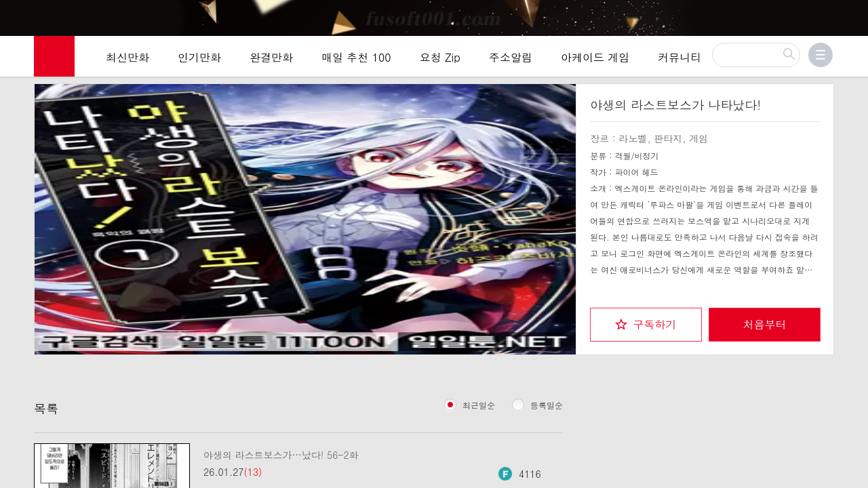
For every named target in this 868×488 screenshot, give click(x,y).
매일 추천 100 (356, 57)
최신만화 (127, 57)
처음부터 (765, 324)
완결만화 (271, 57)
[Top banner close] (852, 14)
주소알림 (511, 57)
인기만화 (199, 57)
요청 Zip (440, 57)
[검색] (756, 55)
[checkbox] (646, 325)
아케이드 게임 (595, 57)
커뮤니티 (679, 57)
